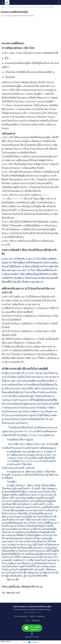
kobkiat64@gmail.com (32, 612)
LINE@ (27, 620)
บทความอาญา (12, 7)
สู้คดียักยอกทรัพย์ (17, 16)
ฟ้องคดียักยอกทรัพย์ (28, 16)
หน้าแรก (3, 7)
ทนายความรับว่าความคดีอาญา (27, 7)
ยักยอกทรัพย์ (8, 16)
